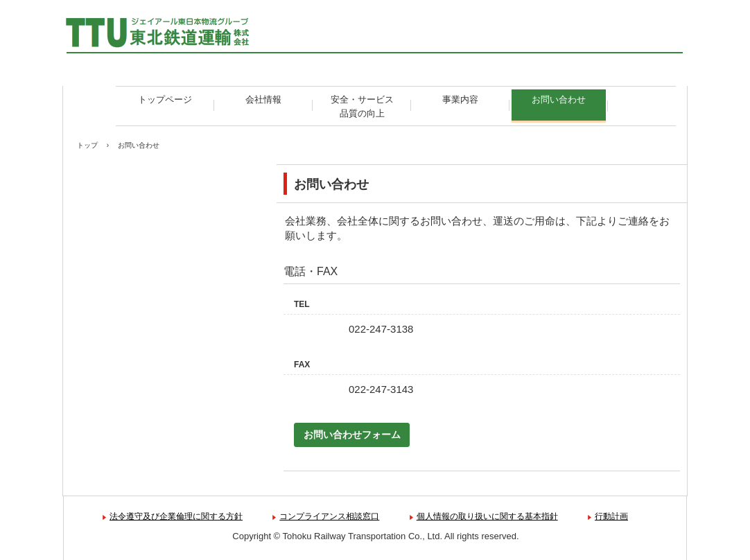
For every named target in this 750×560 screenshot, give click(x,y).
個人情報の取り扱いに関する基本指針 (487, 516)
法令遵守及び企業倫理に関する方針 (176, 516)
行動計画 (611, 516)
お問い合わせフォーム (352, 435)
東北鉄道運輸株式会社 (168, 35)
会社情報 (263, 99)
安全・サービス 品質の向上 (367, 106)
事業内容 (460, 99)
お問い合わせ (559, 99)
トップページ (165, 99)
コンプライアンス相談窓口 (329, 516)
